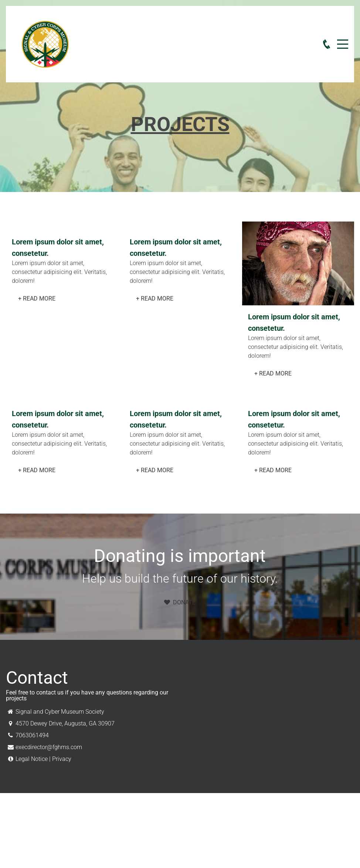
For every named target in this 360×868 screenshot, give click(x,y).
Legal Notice (32, 759)
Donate (180, 602)
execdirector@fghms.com (49, 747)
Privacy (62, 759)
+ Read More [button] (37, 299)
